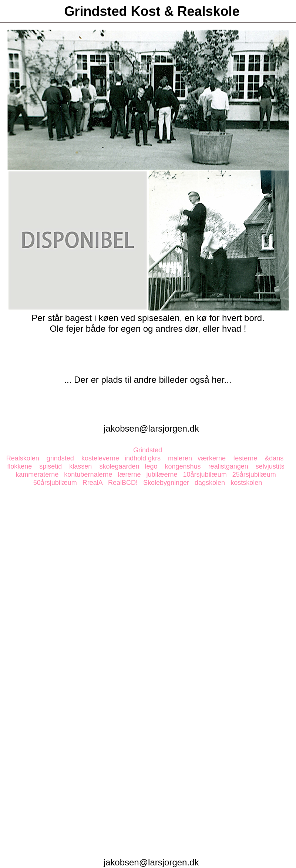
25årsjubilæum (254, 474)
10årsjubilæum (205, 474)
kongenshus (183, 466)
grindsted (60, 458)
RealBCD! (123, 483)
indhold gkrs (143, 458)
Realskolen (23, 458)
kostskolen (246, 483)
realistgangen (228, 466)
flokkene (19, 466)
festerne (245, 458)
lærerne (129, 474)
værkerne (212, 458)
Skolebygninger (166, 483)
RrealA (92, 483)
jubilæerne (162, 474)
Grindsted (148, 450)
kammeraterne (37, 474)
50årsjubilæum (55, 483)
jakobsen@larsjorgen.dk (151, 428)
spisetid (51, 466)
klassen (80, 466)
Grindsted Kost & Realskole (152, 11)
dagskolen (210, 483)
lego (151, 466)
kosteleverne (100, 458)
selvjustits (270, 466)
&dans (274, 458)
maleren (180, 458)
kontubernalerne (88, 474)
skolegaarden (119, 466)
